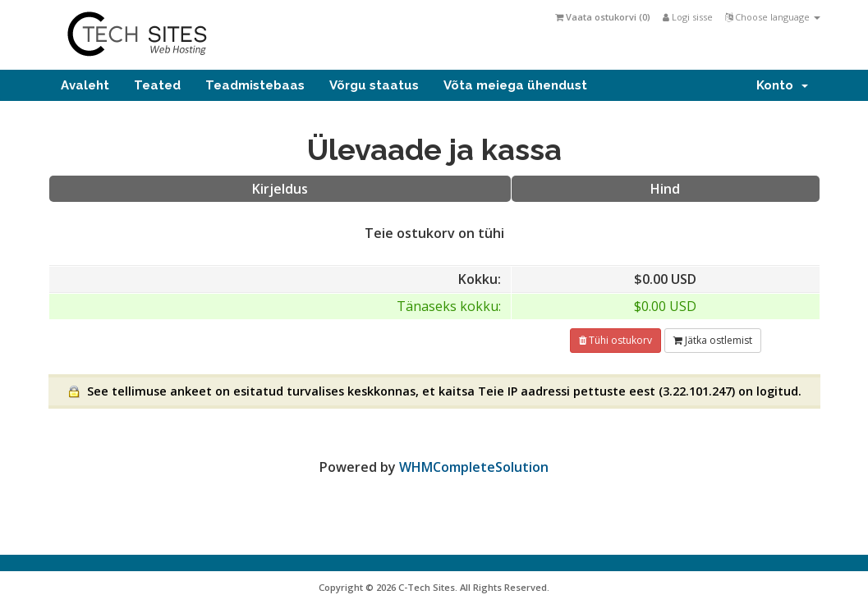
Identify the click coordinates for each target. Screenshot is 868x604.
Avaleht (85, 85)
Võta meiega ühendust (515, 85)
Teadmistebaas (255, 85)
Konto (782, 85)
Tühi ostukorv (615, 340)
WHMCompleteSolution (474, 467)
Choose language (773, 17)
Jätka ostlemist (713, 340)
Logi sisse (688, 17)
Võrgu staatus (374, 85)
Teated (157, 85)
